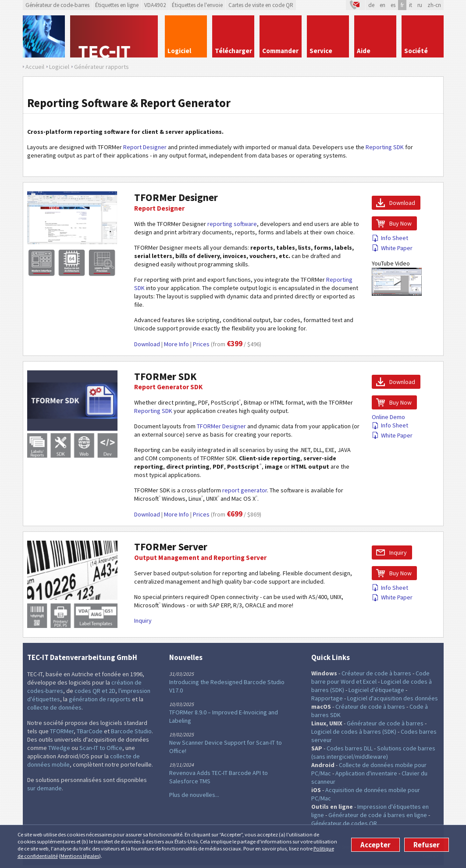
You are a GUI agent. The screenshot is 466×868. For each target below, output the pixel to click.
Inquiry (143, 621)
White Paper (392, 248)
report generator (245, 490)
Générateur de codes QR (344, 823)
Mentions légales (80, 856)
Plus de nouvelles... (194, 795)
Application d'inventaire (366, 773)
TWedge (59, 748)
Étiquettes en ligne (117, 5)
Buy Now (400, 223)
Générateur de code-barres (57, 5)
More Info (176, 344)
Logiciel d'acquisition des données (393, 698)
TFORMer (62, 731)
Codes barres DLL (350, 748)
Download (147, 344)
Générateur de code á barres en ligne (378, 815)
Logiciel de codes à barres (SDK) (354, 732)
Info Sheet (390, 238)
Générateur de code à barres (385, 723)
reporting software (232, 224)
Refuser (427, 845)
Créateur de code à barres (376, 673)
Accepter (375, 845)
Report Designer (145, 147)
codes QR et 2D (95, 691)
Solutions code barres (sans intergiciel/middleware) (373, 752)
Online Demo (388, 417)
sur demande (44, 788)
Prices (201, 344)
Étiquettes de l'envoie (197, 5)
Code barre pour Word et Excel (370, 677)
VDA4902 (155, 5)
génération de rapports (100, 699)
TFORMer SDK (165, 376)
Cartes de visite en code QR (261, 5)
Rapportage (327, 698)
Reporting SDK (385, 147)
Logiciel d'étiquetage (376, 690)
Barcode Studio (131, 731)
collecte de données (54, 707)
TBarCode (90, 731)
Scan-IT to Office (101, 748)
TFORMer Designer (176, 197)
